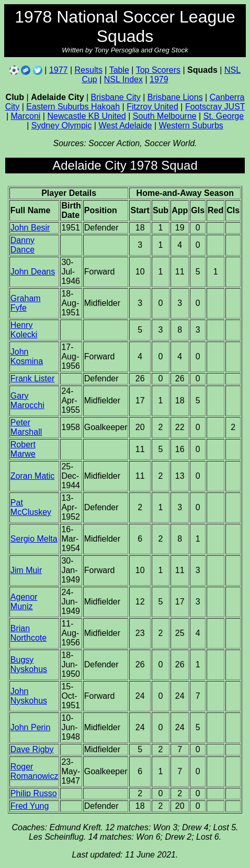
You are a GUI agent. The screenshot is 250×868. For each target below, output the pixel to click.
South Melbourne (165, 116)
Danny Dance (22, 245)
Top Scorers (158, 70)
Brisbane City (116, 97)
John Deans (33, 272)
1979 (159, 79)
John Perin (31, 727)
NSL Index (123, 79)
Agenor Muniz (24, 602)
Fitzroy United (152, 107)
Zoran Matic (32, 476)
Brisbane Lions (175, 97)
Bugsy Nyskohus (29, 664)
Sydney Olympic (62, 125)
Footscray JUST (215, 107)
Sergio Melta (34, 539)
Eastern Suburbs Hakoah (73, 107)
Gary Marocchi (27, 400)
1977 (59, 70)
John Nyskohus (29, 696)
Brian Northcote (29, 633)
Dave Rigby (32, 749)
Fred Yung (30, 806)
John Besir (30, 228)
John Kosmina (27, 356)
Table (119, 70)
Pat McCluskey (31, 507)
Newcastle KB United (86, 116)
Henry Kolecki (24, 330)
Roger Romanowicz (35, 771)
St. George (224, 116)
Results (89, 70)
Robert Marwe (23, 449)
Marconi (26, 116)
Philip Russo (34, 793)
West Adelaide (125, 125)
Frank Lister (32, 378)
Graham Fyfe (26, 303)
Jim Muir (26, 570)
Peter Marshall (26, 427)
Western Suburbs (191, 125)
